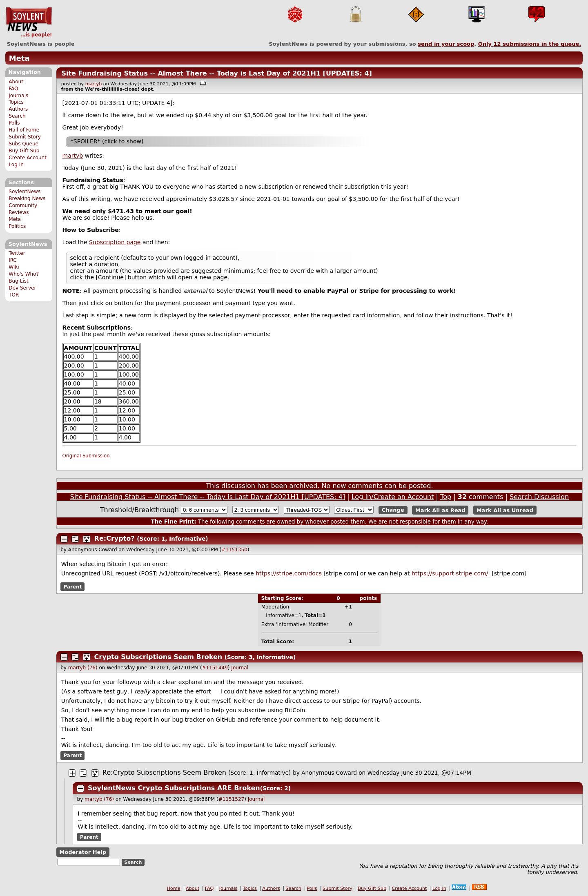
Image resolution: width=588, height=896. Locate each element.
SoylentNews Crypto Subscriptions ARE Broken (174, 788)
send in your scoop (446, 44)
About (16, 82)
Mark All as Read (440, 510)
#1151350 (234, 550)
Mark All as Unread (505, 510)
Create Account (28, 158)
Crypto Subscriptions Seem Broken (158, 657)
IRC (13, 260)
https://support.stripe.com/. (451, 573)
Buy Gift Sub (24, 151)
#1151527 (232, 799)
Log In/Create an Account (393, 497)
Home (174, 888)
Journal (240, 668)
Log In (16, 165)
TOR (14, 295)
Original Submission (86, 456)
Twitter (17, 253)
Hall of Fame (24, 130)
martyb (94, 84)
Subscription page (115, 242)
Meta (19, 58)
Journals (18, 96)
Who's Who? (24, 274)
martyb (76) (83, 668)
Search (17, 116)
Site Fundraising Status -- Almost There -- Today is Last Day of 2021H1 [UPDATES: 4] (216, 73)
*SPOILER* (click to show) (107, 141)
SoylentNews (29, 22)
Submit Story (25, 137)
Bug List (19, 281)
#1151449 (215, 668)
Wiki (14, 267)
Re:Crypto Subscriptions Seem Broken (164, 772)
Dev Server (22, 288)
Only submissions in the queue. (530, 44)
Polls (14, 123)
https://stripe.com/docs (289, 573)
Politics (17, 226)
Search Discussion (539, 497)
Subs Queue (23, 144)
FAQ (13, 89)
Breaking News (27, 198)
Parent (72, 587)
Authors (18, 109)
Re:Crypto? (115, 538)
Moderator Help (83, 852)
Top (446, 497)
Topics (16, 102)
